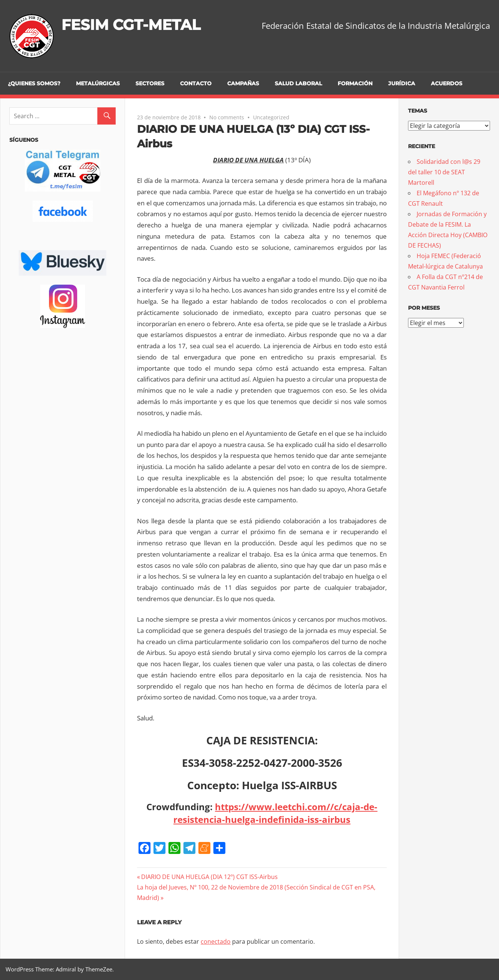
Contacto (196, 83)
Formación (355, 83)
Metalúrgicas (98, 83)
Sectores (150, 83)
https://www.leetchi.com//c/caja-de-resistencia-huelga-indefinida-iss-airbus (275, 813)
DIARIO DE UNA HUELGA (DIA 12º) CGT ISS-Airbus (209, 877)
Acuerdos (447, 83)
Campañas (243, 83)
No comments (227, 117)
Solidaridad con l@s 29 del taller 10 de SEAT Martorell (444, 172)
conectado (216, 941)
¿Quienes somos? (34, 83)
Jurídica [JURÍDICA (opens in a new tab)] (402, 83)
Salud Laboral (298, 83)
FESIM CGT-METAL (133, 24)
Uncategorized (271, 117)
